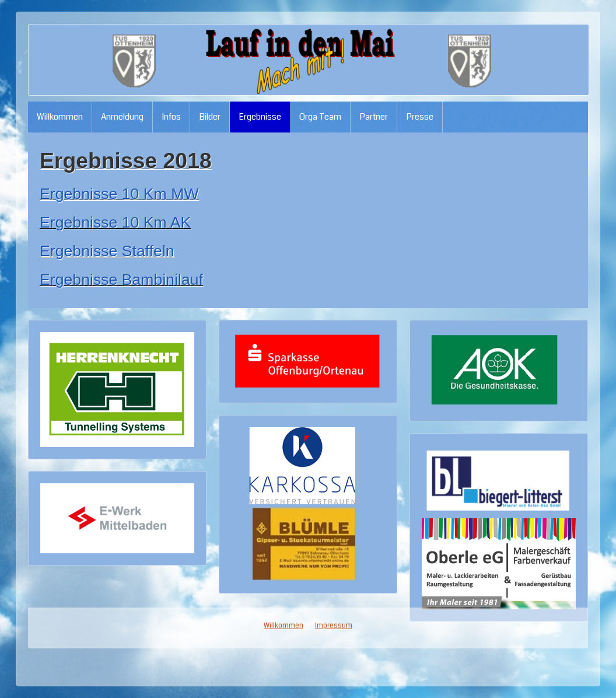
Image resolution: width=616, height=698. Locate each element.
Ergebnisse (260, 117)
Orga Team (320, 117)
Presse (420, 117)
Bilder (210, 117)
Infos (171, 117)
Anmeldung (122, 117)
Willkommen (60, 117)
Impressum (334, 266)
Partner (374, 117)
